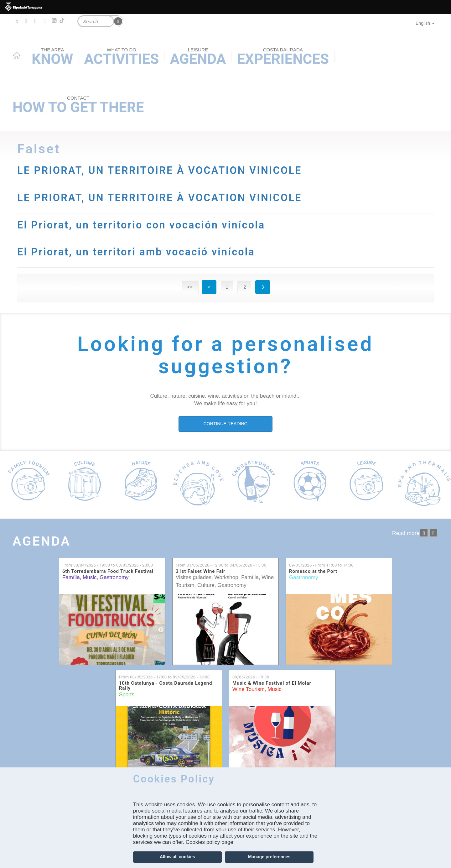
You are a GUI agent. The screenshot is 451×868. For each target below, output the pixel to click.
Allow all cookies (177, 857)
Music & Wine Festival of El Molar (272, 683)
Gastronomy (114, 577)
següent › (433, 533)
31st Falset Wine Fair (200, 571)
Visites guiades (194, 577)
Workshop (226, 577)
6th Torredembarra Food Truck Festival (108, 571)
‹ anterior (424, 533)
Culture (206, 585)
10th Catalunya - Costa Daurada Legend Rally (166, 685)
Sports (127, 694)
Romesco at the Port (313, 571)
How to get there (78, 105)
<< (190, 287)
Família (71, 577)
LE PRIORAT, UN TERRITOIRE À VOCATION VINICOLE (161, 170)
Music (90, 577)
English (425, 23)
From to (108, 565)
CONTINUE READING (226, 424)
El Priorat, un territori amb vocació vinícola (137, 252)
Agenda (42, 541)
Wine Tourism (249, 689)
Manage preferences (269, 857)
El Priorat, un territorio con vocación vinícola (142, 225)
